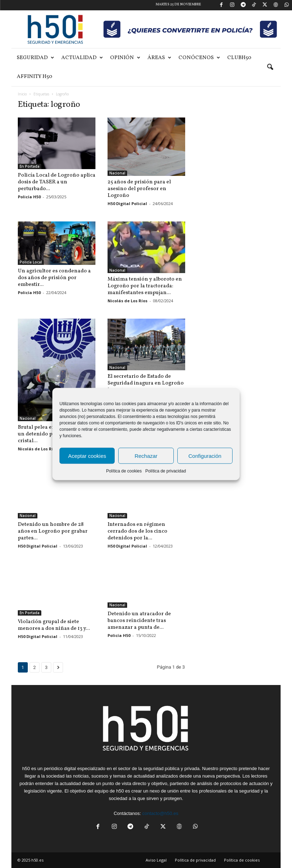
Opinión (125, 58)
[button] (270, 67)
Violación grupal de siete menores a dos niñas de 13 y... (54, 625)
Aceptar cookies (87, 456)
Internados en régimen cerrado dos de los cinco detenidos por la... (137, 531)
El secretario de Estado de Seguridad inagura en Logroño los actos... (146, 383)
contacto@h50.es (160, 813)
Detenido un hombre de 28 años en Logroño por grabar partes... (53, 531)
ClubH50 (239, 58)
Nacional (117, 173)
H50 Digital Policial (127, 203)
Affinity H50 (35, 77)
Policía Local (31, 262)
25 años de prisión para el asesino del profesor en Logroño (139, 189)
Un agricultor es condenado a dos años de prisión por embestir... (54, 278)
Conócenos (199, 58)
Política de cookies (124, 471)
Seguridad (35, 58)
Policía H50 (29, 197)
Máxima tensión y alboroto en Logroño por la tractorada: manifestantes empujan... (145, 286)
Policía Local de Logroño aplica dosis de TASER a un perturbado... (57, 182)
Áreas (159, 58)
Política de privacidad (166, 471)
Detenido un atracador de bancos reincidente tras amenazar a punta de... (139, 621)
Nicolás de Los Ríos (127, 301)
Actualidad (82, 58)
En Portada (30, 166)
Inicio (22, 94)
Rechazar (146, 456)
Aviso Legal (156, 860)
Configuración (205, 456)
